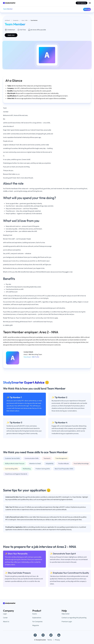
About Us (6, 622)
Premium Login (67, 622)
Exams (35, 614)
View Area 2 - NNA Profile (31, 357)
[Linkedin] (59, 635)
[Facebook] (35, 635)
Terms (50, 640)
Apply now (87, 9)
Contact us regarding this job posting (74, 618)
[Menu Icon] (90, 3)
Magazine (36, 625)
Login (5, 614)
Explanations (37, 618)
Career (5, 618)
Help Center (66, 614)
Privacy (57, 640)
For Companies (37, 622)
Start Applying (82, 3)
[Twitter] (51, 635)
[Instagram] (43, 635)
